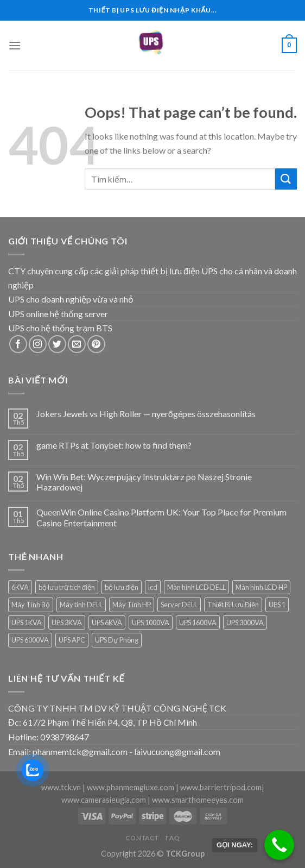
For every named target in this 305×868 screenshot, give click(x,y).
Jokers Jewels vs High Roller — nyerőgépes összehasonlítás (146, 414)
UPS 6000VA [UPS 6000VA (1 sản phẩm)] (30, 640)
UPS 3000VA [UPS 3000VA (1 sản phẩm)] (245, 622)
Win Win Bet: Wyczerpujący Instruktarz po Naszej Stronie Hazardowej (144, 482)
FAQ (173, 838)
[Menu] (15, 45)
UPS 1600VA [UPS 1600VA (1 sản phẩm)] (198, 622)
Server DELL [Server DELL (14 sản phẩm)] (179, 605)
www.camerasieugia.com (104, 800)
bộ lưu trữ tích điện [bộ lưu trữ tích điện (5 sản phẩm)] (67, 587)
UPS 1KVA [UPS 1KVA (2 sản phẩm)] (27, 622)
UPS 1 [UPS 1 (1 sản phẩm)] (277, 605)
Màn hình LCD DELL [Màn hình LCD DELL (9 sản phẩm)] (196, 587)
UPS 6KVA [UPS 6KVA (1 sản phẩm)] (107, 622)
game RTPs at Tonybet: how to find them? (114, 445)
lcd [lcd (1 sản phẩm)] (153, 587)
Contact (142, 838)
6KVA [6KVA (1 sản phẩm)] (20, 587)
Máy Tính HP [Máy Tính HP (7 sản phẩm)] (132, 605)
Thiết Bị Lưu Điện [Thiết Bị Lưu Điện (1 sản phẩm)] (233, 605)
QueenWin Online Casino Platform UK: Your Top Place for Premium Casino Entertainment (161, 517)
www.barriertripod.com (221, 787)
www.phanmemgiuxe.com (131, 787)
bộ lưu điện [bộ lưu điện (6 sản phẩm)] (122, 587)
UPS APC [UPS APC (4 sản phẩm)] (72, 640)
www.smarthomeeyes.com (198, 800)
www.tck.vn (61, 787)
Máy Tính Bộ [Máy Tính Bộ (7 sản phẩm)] (31, 605)
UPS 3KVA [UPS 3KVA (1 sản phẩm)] (67, 622)
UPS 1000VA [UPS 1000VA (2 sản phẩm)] (151, 622)
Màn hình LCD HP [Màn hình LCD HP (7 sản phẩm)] (261, 587)
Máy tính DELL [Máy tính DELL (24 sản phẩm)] (81, 605)
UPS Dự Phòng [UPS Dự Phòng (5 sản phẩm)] (117, 640)
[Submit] (286, 179)
